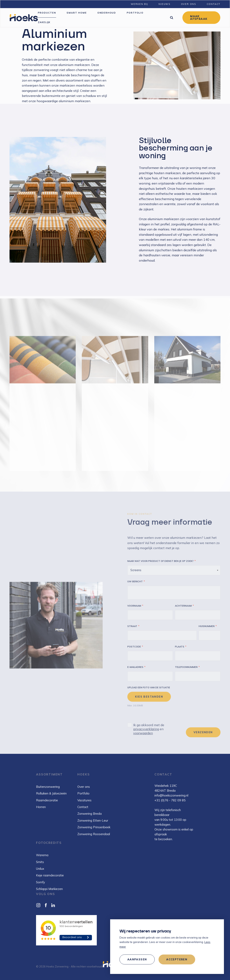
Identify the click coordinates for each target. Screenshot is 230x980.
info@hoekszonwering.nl (171, 795)
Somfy (40, 882)
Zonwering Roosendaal (94, 834)
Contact (83, 807)
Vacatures (84, 800)
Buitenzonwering (48, 787)
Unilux (40, 869)
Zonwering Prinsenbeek (94, 827)
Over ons (84, 787)
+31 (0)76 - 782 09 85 (170, 800)
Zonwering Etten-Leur (93, 820)
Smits (40, 862)
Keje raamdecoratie (50, 875)
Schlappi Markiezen (49, 889)
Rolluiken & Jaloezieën (51, 793)
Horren (41, 807)
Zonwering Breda (89, 814)
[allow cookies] (177, 959)
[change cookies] (137, 959)
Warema (42, 855)
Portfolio (83, 793)
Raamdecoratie (47, 800)
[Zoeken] (171, 17)
